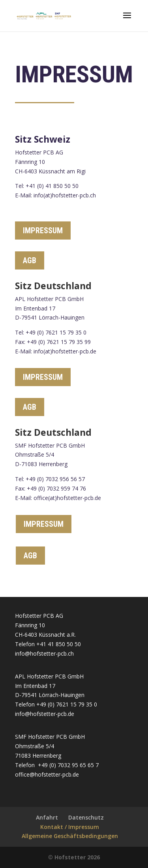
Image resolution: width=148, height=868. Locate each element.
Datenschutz (86, 817)
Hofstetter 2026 (77, 857)
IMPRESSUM (43, 230)
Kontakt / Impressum (70, 827)
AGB (30, 260)
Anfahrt (47, 817)
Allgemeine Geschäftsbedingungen (70, 836)
